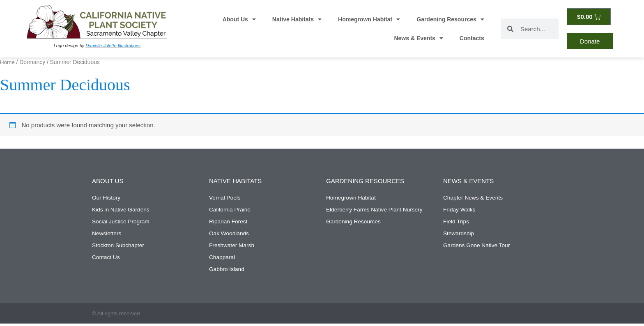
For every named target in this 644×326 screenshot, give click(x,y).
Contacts (472, 38)
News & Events (418, 38)
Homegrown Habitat (369, 19)
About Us (239, 19)
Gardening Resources (450, 19)
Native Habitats (297, 19)
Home (8, 62)
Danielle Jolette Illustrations (113, 46)
